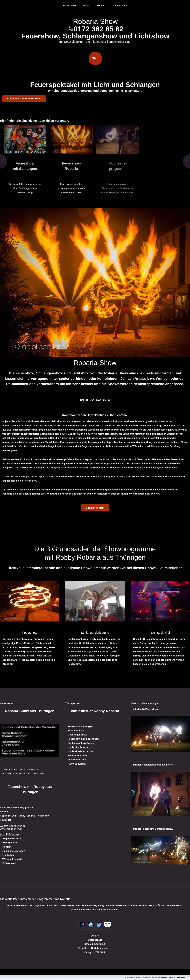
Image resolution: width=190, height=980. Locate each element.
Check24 (90, 944)
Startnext (100, 944)
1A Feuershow (76, 731)
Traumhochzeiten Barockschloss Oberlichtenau (95, 415)
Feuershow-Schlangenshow (83, 739)
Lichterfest (8, 855)
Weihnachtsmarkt (12, 859)
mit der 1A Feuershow (145, 709)
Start (95, 58)
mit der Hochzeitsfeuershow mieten (153, 765)
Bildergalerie (10, 843)
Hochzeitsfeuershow (14, 851)
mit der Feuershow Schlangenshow (153, 829)
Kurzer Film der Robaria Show (24, 99)
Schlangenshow (90, 36)
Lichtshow (152, 36)
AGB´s (95, 936)
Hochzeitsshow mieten (80, 747)
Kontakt (7, 847)
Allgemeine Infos (12, 838)
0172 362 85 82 (98, 29)
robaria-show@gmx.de (20, 807)
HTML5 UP (100, 952)
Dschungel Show (77, 735)
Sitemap (5, 811)
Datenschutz (95, 940)
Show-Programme (78, 756)
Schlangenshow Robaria (82, 743)
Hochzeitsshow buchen (81, 751)
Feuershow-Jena (77, 760)
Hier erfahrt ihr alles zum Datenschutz (171, 978)
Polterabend (9, 863)
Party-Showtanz (77, 764)
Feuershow (40, 36)
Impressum (6, 703)
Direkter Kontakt (95, 508)
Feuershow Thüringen (80, 726)
